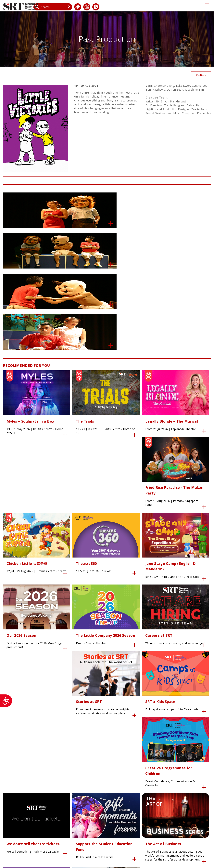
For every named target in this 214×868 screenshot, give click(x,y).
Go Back (201, 76)
